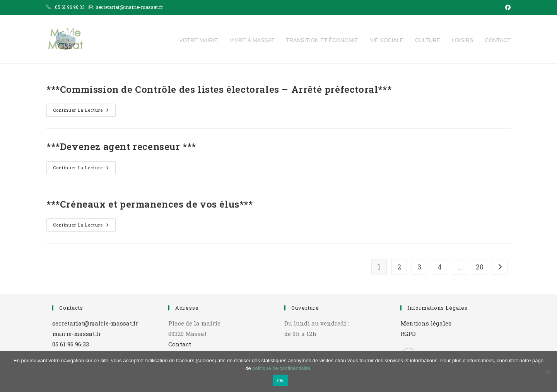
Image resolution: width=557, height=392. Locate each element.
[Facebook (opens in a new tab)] (507, 7)
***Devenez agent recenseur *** (121, 147)
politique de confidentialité (281, 368)
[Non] (547, 372)
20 (480, 267)
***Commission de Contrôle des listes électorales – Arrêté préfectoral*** (219, 89)
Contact (180, 344)
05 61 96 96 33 (71, 344)
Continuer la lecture (84, 112)
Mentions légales (426, 323)
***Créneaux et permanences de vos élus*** (150, 204)
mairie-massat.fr (77, 334)
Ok (280, 381)
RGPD (408, 334)
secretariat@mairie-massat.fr (95, 323)
